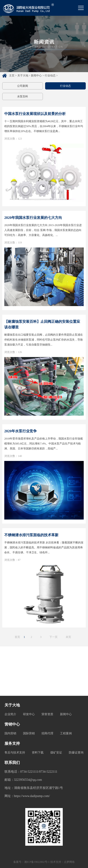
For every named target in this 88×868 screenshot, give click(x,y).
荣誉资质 (47, 714)
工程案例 (66, 733)
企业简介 (10, 714)
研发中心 (29, 714)
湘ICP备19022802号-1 (37, 862)
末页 (68, 637)
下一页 (53, 637)
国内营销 (10, 733)
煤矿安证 (56, 752)
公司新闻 (23, 86)
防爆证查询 (76, 752)
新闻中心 (36, 76)
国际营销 (29, 733)
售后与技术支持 (15, 752)
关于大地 (23, 76)
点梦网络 (69, 862)
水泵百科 (23, 96)
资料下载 (38, 752)
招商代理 (47, 733)
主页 (12, 76)
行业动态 (50, 76)
